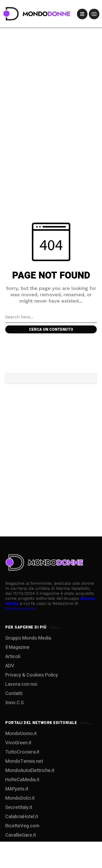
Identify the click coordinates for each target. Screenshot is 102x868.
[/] (82, 14)
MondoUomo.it (20, 608)
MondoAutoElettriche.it (30, 771)
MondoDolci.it (20, 798)
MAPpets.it (17, 789)
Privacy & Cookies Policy (32, 675)
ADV (10, 666)
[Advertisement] (51, 74)
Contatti (14, 694)
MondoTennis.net (24, 761)
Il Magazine (17, 647)
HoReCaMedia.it (22, 780)
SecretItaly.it (19, 807)
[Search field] (51, 317)
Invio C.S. (15, 703)
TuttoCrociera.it (22, 752)
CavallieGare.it (21, 835)
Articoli (13, 657)
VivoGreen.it (18, 743)
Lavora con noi (21, 684)
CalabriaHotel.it (22, 817)
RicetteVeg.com (22, 826)
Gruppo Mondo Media (28, 638)
